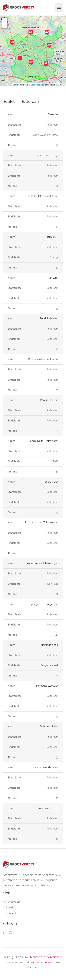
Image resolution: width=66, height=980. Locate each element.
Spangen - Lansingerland (44, 604)
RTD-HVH (53, 237)
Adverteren (13, 902)
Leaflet (16, 85)
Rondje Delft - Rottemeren (43, 441)
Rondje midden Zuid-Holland (42, 523)
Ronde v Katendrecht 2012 (43, 359)
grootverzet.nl (53, 957)
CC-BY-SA (61, 85)
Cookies (11, 907)
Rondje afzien (51, 482)
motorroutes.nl (44, 962)
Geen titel (53, 114)
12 (20, 58)
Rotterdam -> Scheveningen (43, 563)
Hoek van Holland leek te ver (42, 196)
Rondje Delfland (49, 400)
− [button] (5, 26)
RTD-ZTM (53, 278)
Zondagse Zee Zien (47, 686)
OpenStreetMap (37, 85)
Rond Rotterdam (49, 318)
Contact (11, 913)
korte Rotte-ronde (48, 808)
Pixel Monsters (33, 957)
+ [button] (5, 20)
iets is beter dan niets (46, 767)
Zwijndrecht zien (49, 727)
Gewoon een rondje (47, 155)
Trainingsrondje (50, 645)
